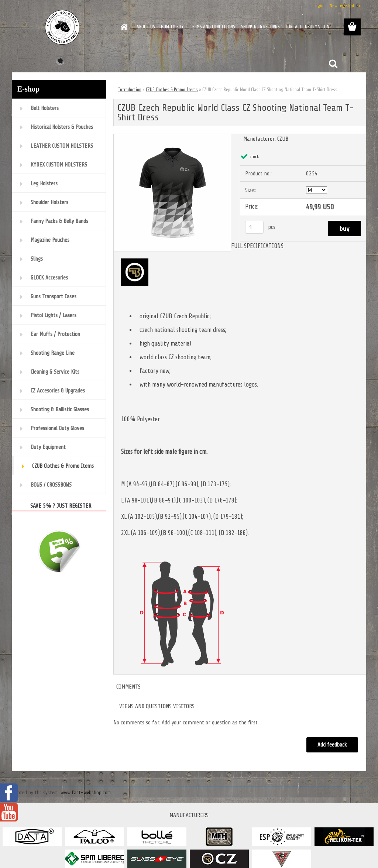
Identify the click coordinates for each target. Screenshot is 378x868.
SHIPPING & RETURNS (260, 27)
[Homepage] (123, 27)
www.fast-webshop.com (86, 792)
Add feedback (332, 745)
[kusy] (254, 227)
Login (318, 6)
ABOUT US (146, 27)
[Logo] (63, 27)
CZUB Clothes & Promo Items (172, 90)
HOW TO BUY (172, 27)
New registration (345, 6)
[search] (333, 64)
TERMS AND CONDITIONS (212, 27)
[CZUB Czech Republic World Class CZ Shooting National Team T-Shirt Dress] (172, 137)
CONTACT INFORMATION (307, 27)
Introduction (130, 90)
